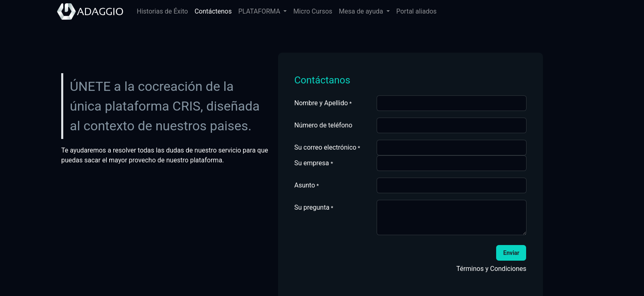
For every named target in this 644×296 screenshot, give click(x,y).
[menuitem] (162, 12)
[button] (511, 253)
